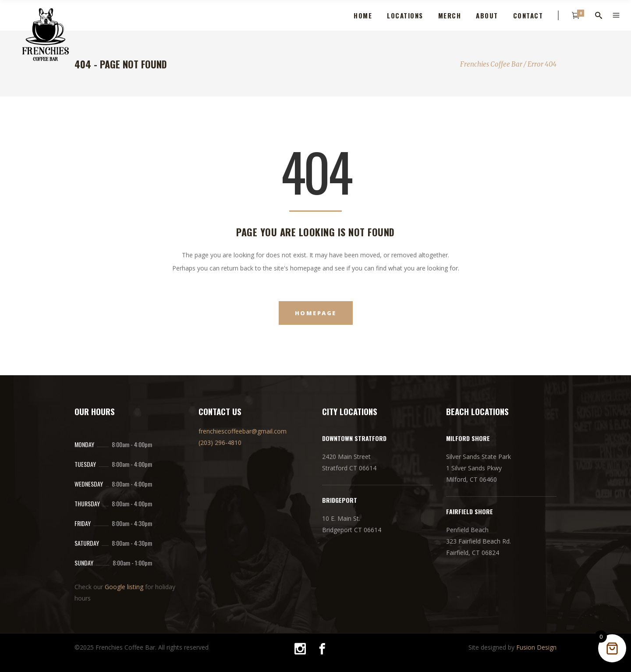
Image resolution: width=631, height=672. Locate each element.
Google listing (124, 587)
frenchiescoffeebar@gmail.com (243, 431)
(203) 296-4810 (220, 443)
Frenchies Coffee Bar (491, 64)
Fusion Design (536, 647)
